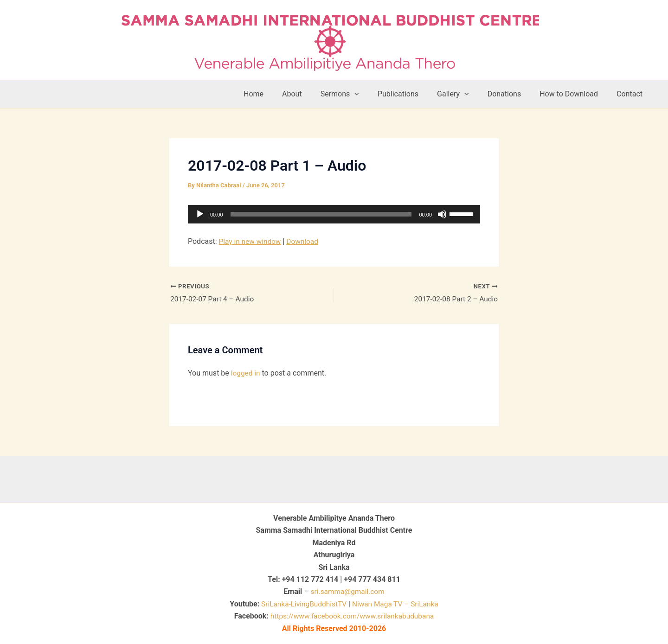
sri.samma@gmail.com (348, 591)
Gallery (466, 94)
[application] (334, 214)
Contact (631, 94)
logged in (246, 374)
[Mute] (442, 214)
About (316, 94)
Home (281, 94)
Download (305, 241)
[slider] (321, 214)
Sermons (360, 94)
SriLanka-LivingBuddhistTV (301, 604)
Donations (514, 94)
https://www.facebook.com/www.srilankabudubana (352, 616)
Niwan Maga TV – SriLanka (397, 604)
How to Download (574, 94)
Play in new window (251, 241)
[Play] (200, 214)
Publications (415, 94)
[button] (375, 94)
